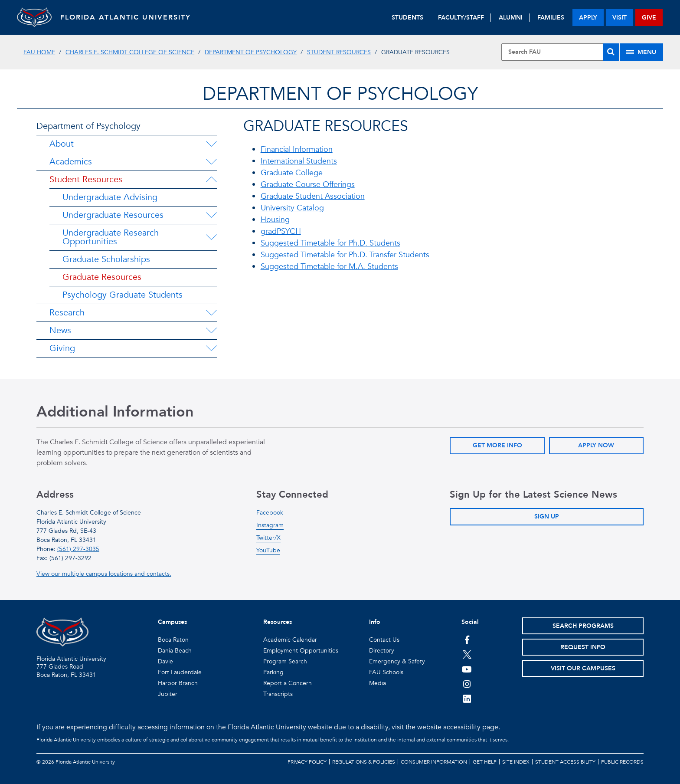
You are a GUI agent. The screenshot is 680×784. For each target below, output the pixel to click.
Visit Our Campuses (583, 668)
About (62, 144)
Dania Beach (175, 651)
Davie (165, 661)
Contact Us (384, 640)
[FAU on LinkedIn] (467, 699)
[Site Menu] (641, 52)
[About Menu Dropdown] (211, 144)
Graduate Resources (102, 277)
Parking (273, 672)
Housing (275, 220)
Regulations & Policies (364, 762)
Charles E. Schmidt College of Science (130, 52)
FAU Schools (386, 672)
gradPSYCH (281, 231)
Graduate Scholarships (106, 259)
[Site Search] (560, 52)
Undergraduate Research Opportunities (111, 237)
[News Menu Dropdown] (211, 331)
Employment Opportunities (301, 651)
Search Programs (583, 626)
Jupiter (168, 694)
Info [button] (375, 622)
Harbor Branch (178, 683)
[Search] (611, 52)
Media (378, 683)
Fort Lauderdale (180, 672)
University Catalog (292, 208)
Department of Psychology (251, 52)
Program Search (285, 661)
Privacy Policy (307, 762)
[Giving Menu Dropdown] (211, 348)
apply (588, 18)
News (60, 330)
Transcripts (278, 694)
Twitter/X (268, 538)
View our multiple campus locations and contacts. (104, 574)
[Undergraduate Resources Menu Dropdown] (211, 215)
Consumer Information (434, 762)
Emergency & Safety (397, 661)
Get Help (485, 762)
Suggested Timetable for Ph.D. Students (330, 243)
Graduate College (292, 173)
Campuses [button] (172, 622)
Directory (382, 651)
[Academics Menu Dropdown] (211, 162)
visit (620, 18)
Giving (62, 348)
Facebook (270, 513)
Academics (71, 162)
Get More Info (497, 445)
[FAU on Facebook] (467, 640)
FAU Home (39, 52)
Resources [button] (278, 622)
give (649, 18)
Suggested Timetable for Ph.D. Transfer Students (345, 255)
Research (67, 313)
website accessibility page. (459, 727)
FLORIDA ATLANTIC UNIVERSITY (126, 17)
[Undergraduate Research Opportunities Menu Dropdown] (212, 237)
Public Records (622, 762)
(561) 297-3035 (78, 549)
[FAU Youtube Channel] (467, 669)
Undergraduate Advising (110, 197)
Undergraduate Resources (113, 215)
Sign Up (547, 517)
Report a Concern (288, 683)
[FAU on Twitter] (467, 654)
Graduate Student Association (313, 196)
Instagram (270, 525)
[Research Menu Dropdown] (211, 313)
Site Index (516, 762)
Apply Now (596, 445)
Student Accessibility (565, 762)
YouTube (268, 550)
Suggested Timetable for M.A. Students (329, 267)
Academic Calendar (290, 640)
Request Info (583, 647)
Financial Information (297, 149)
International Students (299, 161)
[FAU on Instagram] (467, 684)
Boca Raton (173, 640)
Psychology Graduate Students (123, 295)
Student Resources (339, 52)
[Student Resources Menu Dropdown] (211, 180)
